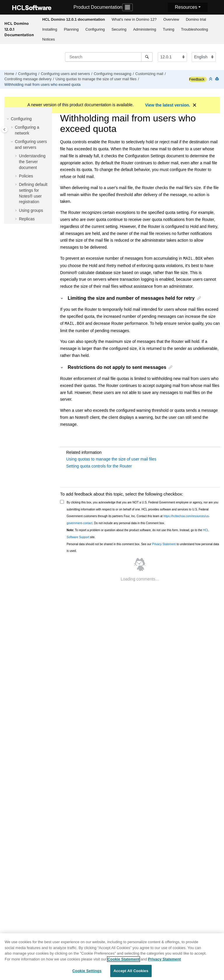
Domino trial (196, 19)
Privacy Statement (164, 544)
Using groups (31, 210)
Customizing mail (149, 74)
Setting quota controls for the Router (99, 466)
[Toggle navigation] (127, 7)
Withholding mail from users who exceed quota (42, 85)
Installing (50, 29)
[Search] (147, 57)
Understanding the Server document (32, 162)
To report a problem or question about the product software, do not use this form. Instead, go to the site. (138, 534)
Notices (49, 39)
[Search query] (109, 57)
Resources (186, 7)
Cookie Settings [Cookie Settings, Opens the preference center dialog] (87, 972)
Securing (119, 29)
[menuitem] (73, 20)
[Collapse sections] (211, 79)
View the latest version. (168, 105)
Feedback (197, 79)
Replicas (27, 219)
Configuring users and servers (65, 74)
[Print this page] (218, 79)
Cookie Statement (124, 960)
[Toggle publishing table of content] (5, 129)
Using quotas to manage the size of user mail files (96, 79)
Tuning (168, 29)
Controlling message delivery (28, 79)
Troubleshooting (194, 29)
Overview (171, 19)
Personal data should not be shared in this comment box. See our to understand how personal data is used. (143, 548)
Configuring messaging (113, 74)
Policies (26, 176)
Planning (71, 29)
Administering (145, 29)
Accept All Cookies (131, 972)
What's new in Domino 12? (134, 19)
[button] (8, 119)
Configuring (95, 29)
